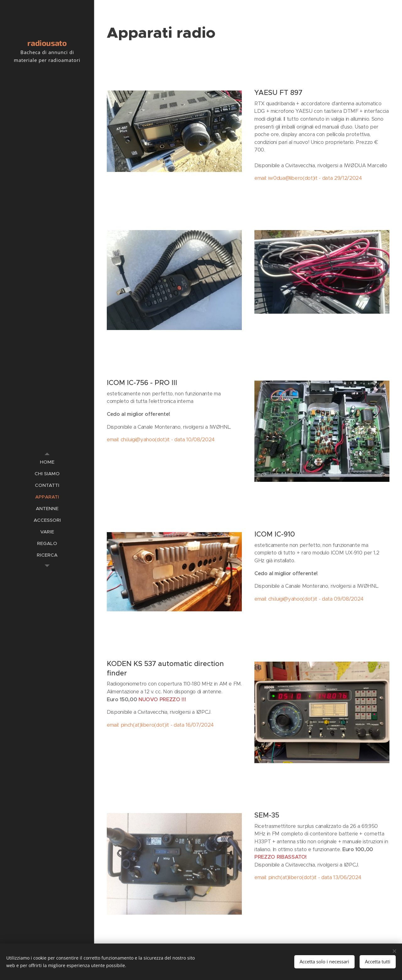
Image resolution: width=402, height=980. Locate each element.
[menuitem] (47, 462)
